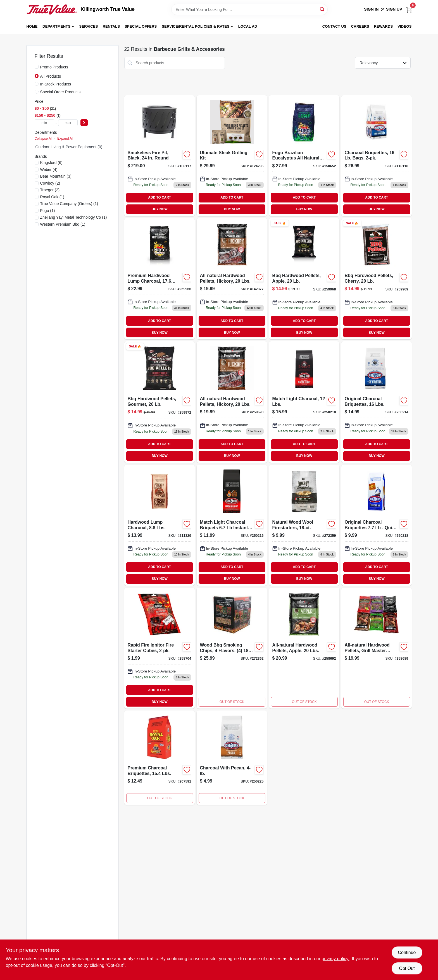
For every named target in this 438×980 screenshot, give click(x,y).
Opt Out (407, 968)
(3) (56, 176)
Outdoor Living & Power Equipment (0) (69, 147)
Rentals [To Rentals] (111, 26)
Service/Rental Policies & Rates (196, 26)
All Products (51, 76)
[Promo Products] (37, 67)
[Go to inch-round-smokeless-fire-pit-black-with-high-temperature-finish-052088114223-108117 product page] (160, 156)
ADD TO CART (160, 197)
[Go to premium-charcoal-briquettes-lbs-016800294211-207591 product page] (160, 758)
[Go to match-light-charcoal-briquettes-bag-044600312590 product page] (304, 402)
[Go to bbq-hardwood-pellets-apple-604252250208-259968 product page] (304, 279)
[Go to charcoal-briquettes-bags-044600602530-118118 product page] (377, 156)
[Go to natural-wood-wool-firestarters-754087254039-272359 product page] (304, 525)
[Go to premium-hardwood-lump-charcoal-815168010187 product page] (160, 279)
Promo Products (54, 67)
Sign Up (394, 9)
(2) (50, 183)
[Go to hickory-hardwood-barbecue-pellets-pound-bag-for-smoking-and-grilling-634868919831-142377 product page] (232, 279)
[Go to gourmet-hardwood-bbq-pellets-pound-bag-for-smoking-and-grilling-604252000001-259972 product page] (160, 402)
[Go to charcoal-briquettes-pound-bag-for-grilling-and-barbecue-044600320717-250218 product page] (377, 525)
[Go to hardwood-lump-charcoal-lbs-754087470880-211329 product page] (160, 525)
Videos (404, 26)
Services (89, 26)
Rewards (384, 26)
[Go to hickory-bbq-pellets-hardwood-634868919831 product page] (232, 402)
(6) (51, 163)
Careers (360, 26)
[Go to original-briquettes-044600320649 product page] (377, 402)
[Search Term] (249, 9)
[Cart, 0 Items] (409, 9)
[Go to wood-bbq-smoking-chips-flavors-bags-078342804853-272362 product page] (232, 648)
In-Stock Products (56, 84)
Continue (407, 952)
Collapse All (44, 139)
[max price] (68, 123)
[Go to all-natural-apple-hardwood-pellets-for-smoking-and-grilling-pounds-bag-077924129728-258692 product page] (304, 648)
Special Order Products (60, 92)
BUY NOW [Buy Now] (160, 209)
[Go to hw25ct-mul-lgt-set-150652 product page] (304, 156)
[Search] (322, 9)
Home (32, 26)
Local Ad (248, 26)
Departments (56, 26)
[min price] (44, 123)
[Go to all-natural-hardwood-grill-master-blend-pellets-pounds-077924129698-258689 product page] (377, 648)
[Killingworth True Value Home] (52, 9)
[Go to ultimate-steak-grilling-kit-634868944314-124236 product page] (232, 156)
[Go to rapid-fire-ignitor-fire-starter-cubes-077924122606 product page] (160, 648)
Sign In (371, 9)
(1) (52, 197)
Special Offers (141, 26)
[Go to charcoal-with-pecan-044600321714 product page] (232, 758)
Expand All (65, 139)
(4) (49, 170)
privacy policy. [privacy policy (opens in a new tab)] (335, 959)
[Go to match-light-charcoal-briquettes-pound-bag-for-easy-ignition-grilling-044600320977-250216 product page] (232, 525)
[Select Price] (84, 123)
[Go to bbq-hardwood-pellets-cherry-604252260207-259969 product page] (377, 279)
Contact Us (334, 26)
